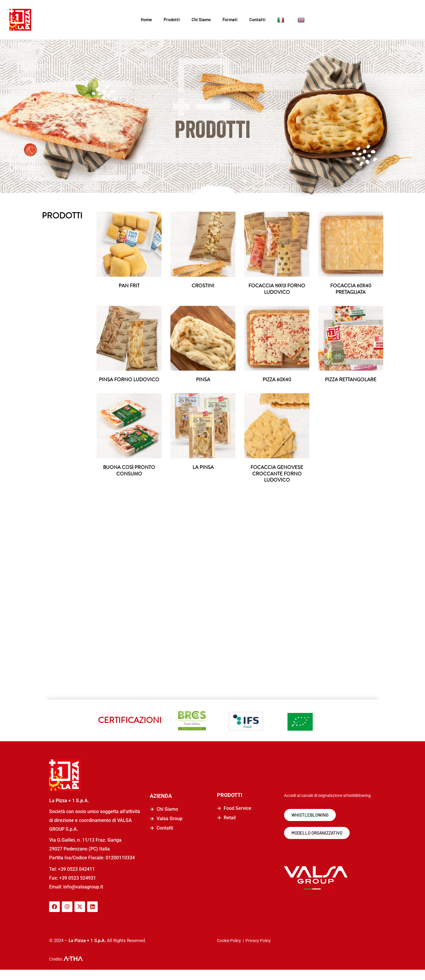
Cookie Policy (229, 951)
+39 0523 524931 (78, 888)
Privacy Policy (258, 951)
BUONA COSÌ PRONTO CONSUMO (129, 480)
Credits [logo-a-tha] (56, 969)
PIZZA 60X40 (277, 381)
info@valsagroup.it (83, 897)
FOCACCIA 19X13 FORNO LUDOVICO (277, 290)
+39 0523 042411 (76, 879)
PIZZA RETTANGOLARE (351, 381)
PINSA (203, 381)
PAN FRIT (129, 286)
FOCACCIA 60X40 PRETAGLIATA (351, 290)
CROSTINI (203, 286)
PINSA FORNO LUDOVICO (129, 385)
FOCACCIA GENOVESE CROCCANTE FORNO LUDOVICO (277, 483)
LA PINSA (203, 476)
